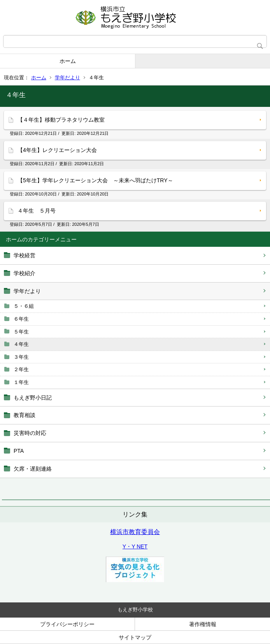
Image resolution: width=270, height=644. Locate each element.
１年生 (21, 382)
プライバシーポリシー (67, 624)
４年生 (21, 344)
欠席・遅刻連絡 (33, 469)
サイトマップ (135, 637)
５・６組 (24, 306)
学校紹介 (25, 273)
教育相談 (25, 415)
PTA (19, 451)
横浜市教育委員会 (135, 532)
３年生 (21, 357)
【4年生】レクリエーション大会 (57, 150)
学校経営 (25, 255)
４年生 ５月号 (37, 211)
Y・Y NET (135, 546)
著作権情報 (203, 624)
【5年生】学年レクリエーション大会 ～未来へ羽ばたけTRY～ (95, 180)
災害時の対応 (30, 433)
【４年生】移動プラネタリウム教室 (61, 120)
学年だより (67, 78)
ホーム (68, 61)
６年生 (21, 319)
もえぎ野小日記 (33, 398)
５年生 (21, 332)
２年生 (21, 369)
